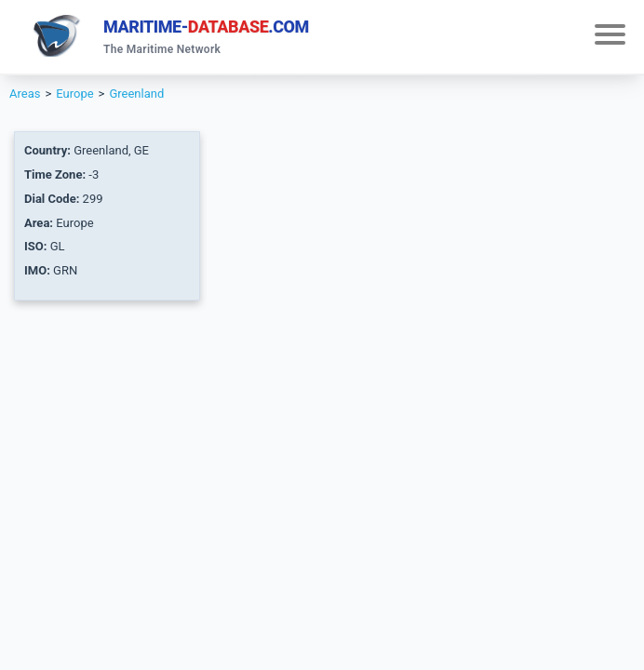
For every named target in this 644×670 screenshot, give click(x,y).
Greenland (136, 94)
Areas (25, 94)
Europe (74, 94)
